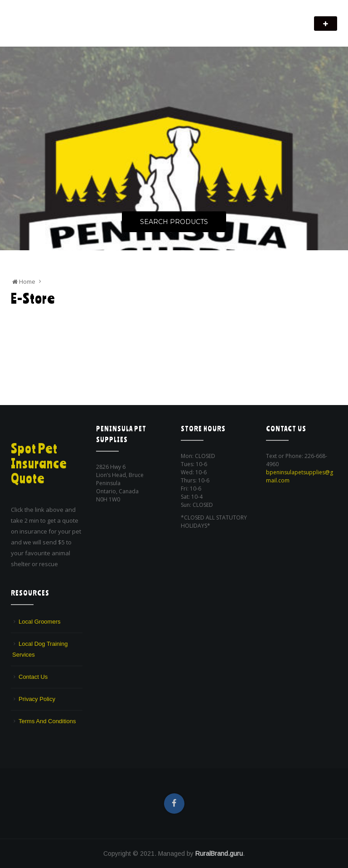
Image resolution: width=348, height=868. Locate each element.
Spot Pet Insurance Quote (39, 463)
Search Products (174, 222)
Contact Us (33, 677)
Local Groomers (39, 622)
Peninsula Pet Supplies (54, 19)
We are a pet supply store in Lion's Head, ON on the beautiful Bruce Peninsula (110, 30)
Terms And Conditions (47, 721)
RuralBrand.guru (219, 854)
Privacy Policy (37, 699)
